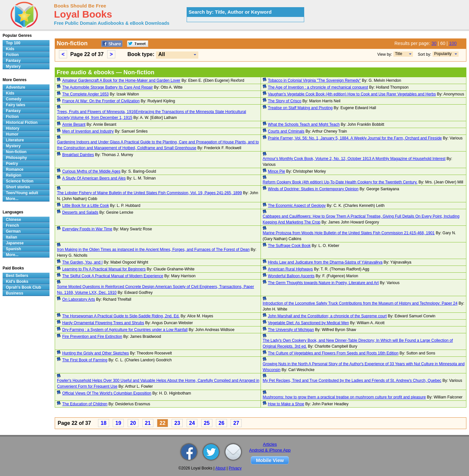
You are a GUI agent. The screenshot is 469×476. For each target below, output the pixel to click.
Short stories (18, 187)
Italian (12, 237)
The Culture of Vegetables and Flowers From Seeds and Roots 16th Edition (333, 353)
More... (12, 199)
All (162, 54)
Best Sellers (17, 276)
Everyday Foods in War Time (87, 229)
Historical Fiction (22, 123)
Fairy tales (15, 105)
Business (14, 293)
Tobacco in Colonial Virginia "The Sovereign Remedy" (314, 80)
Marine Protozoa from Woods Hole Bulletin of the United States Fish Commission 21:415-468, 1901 (349, 233)
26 (221, 423)
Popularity (443, 54)
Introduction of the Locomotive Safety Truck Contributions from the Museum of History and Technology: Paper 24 (360, 303)
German (13, 231)
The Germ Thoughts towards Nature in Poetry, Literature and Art (323, 283)
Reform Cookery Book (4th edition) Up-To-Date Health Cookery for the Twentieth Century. (340, 182)
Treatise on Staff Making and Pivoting (300, 108)
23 (177, 423)
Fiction (12, 55)
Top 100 (13, 43)
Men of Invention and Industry (88, 131)
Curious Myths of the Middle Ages (91, 171)
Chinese (14, 220)
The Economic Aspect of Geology (297, 206)
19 (118, 423)
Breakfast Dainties (78, 155)
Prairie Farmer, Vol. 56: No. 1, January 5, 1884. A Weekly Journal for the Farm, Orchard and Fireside (355, 138)
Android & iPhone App (270, 450)
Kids (10, 49)
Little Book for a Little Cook (85, 206)
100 (453, 43)
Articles (270, 444)
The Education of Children (85, 404)
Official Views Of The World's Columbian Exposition (107, 393)
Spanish (14, 249)
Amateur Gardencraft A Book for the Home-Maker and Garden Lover (121, 80)
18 (104, 423)
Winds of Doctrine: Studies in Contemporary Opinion (313, 189)
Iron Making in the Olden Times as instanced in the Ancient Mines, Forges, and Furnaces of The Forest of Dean (153, 250)
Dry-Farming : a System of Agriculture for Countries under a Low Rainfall (125, 330)
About (220, 468)
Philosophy (16, 158)
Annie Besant (74, 124)
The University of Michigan (291, 330)
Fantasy (13, 61)
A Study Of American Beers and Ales (94, 178)
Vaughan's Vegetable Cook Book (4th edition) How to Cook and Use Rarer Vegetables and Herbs (352, 94)
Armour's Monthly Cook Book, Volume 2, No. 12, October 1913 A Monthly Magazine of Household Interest (354, 159)
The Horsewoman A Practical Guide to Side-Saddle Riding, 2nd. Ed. (121, 316)
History (13, 128)
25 (207, 423)
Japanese (15, 243)
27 (236, 423)
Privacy (235, 468)
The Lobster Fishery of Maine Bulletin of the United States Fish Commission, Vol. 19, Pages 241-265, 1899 (149, 193)
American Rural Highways (291, 269)
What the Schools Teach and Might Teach (304, 124)
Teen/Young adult (22, 193)
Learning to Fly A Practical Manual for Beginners (104, 269)
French (12, 225)
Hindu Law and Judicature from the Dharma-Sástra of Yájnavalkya (325, 262)
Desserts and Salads (80, 212)
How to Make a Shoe (286, 404)
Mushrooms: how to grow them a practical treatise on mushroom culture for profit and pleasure (344, 397)
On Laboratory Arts (79, 299)
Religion (14, 175)
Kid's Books (17, 281)
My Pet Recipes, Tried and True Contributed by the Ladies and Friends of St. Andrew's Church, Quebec (352, 381)
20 (133, 423)
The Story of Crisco (285, 101)
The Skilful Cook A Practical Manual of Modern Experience (113, 276)
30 (434, 43)
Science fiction (20, 181)
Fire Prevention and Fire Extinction (92, 337)
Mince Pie (277, 171)
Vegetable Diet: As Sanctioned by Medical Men (309, 323)
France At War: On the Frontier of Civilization (101, 101)
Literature (15, 140)
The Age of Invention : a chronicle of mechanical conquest (318, 87)
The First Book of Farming (85, 360)
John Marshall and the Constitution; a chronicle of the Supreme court (327, 316)
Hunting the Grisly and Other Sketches (96, 353)
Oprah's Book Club (23, 287)
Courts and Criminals (286, 131)
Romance (15, 169)
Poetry (12, 164)
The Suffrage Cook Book (289, 246)
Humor (12, 134)
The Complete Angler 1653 (85, 94)
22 (163, 423)
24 (192, 423)
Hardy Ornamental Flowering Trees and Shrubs (103, 323)
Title (399, 54)
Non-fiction (16, 152)
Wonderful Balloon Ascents (291, 276)
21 (148, 423)
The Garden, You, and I (82, 262)
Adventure (15, 87)
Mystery (13, 66)
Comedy (14, 99)
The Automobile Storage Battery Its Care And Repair (107, 87)
